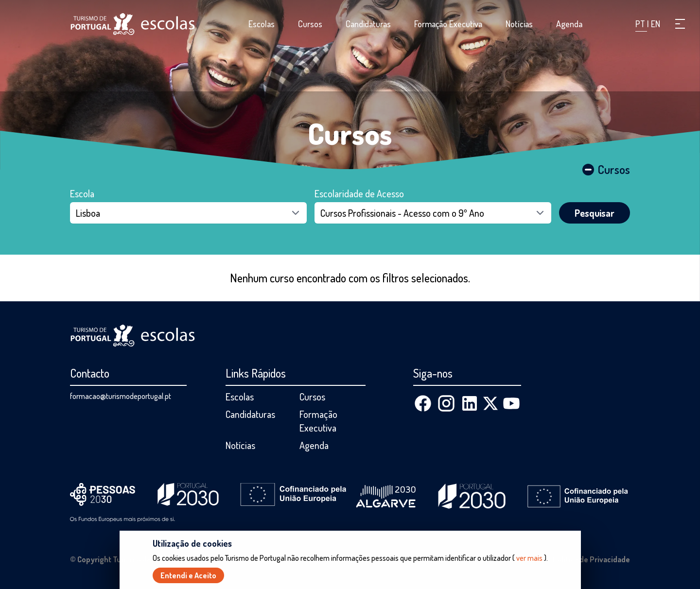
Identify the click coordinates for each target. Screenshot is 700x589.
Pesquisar (595, 213)
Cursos (310, 24)
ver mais (529, 560)
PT (641, 24)
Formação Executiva (448, 24)
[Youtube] (511, 403)
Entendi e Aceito (188, 577)
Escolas (262, 24)
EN (656, 24)
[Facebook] (423, 403)
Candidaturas (368, 24)
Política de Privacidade (591, 559)
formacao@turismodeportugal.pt (121, 396)
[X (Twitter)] (490, 403)
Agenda (569, 24)
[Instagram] (446, 403)
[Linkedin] (470, 403)
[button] (680, 24)
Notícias (519, 24)
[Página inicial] (133, 24)
